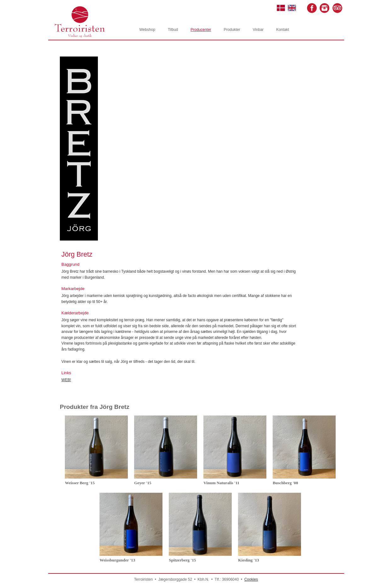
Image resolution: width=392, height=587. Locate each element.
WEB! (66, 380)
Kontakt (283, 30)
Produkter (232, 30)
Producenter (201, 30)
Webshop (147, 30)
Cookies (251, 579)
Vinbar (258, 30)
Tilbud (173, 30)
